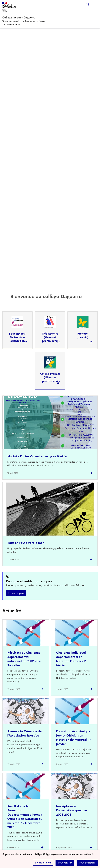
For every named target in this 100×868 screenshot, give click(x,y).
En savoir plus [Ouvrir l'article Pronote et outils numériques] (16, 593)
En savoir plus (43, 863)
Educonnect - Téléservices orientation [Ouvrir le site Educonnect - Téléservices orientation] (18, 337)
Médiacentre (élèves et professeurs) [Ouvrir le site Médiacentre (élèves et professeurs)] (50, 337)
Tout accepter (87, 863)
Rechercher (87, 4)
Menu (96, 4)
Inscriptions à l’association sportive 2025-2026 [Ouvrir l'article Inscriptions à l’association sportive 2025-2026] (72, 810)
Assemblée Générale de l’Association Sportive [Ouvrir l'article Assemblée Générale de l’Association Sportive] (24, 733)
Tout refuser (65, 863)
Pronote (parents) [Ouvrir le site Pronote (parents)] (82, 335)
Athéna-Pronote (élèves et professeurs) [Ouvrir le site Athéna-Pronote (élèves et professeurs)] (50, 377)
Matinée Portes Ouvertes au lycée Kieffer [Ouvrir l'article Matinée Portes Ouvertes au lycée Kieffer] (37, 456)
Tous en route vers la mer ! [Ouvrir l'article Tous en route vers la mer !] (26, 543)
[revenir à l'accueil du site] (50, 18)
